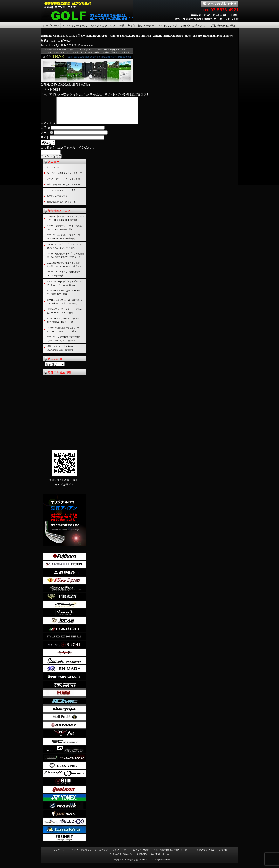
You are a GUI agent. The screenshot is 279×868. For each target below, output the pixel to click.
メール (47, 138)
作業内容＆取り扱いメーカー (137, 26)
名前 (45, 133)
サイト (45, 143)
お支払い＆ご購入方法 (57, 201)
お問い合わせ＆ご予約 (223, 26)
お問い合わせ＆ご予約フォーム (61, 207)
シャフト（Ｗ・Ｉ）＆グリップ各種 (63, 184)
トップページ (51, 26)
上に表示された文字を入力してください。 (68, 152)
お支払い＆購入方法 (193, 26)
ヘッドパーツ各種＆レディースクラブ (64, 178)
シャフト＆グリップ (103, 26)
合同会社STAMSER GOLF (141, 865)
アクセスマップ (168, 26)
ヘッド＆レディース (75, 26)
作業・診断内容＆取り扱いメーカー (63, 189)
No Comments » (83, 45)
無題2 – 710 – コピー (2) (56, 41)
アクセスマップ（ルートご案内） (62, 195)
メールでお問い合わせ (220, 4)
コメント (48, 128)
